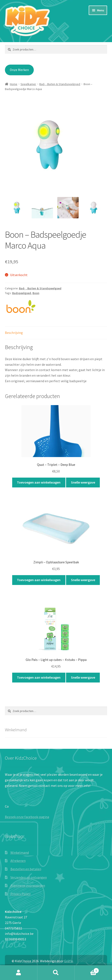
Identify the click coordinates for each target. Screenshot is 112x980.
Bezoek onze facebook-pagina (27, 817)
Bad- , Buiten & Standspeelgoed (60, 84)
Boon (36, 293)
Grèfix (69, 961)
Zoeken (56, 973)
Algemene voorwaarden (28, 885)
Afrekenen (18, 861)
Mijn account (19, 973)
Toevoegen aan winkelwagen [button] (39, 482)
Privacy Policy (21, 894)
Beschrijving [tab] (14, 333)
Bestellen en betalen (26, 869)
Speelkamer (28, 84)
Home (14, 84)
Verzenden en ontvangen (29, 877)
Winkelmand (20, 853)
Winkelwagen (87, 970)
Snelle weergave (83, 482)
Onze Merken (19, 70)
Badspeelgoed (22, 293)
